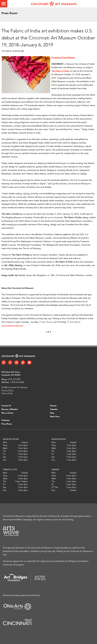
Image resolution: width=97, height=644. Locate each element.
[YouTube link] (29, 362)
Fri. (4, 454)
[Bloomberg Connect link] (4, 362)
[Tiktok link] (23, 362)
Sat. (5, 457)
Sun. (5, 460)
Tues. (5, 445)
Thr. (5, 451)
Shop (52, 413)
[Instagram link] (16, 362)
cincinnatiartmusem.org (12, 326)
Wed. (5, 448)
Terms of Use (7, 393)
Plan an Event (7, 413)
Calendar (54, 409)
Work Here (55, 417)
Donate (53, 406)
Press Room (7, 424)
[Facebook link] (10, 362)
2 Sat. (55, 487)
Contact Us (6, 406)
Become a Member (10, 409)
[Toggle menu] (4, 4)
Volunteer (6, 420)
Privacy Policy (7, 390)
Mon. (5, 442)
